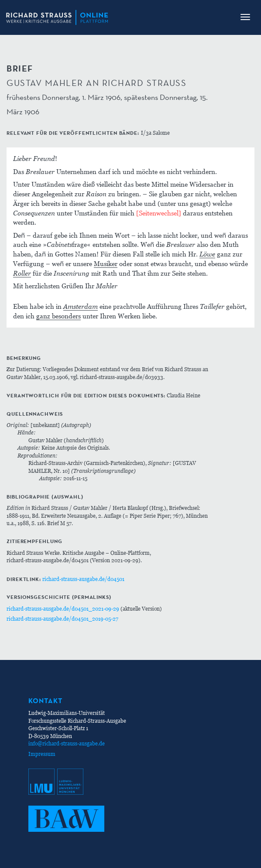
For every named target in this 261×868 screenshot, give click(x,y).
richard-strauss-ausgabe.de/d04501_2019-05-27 (62, 619)
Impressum (42, 754)
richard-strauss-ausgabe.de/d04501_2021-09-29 (63, 609)
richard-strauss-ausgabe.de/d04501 (83, 579)
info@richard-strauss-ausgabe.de (67, 743)
